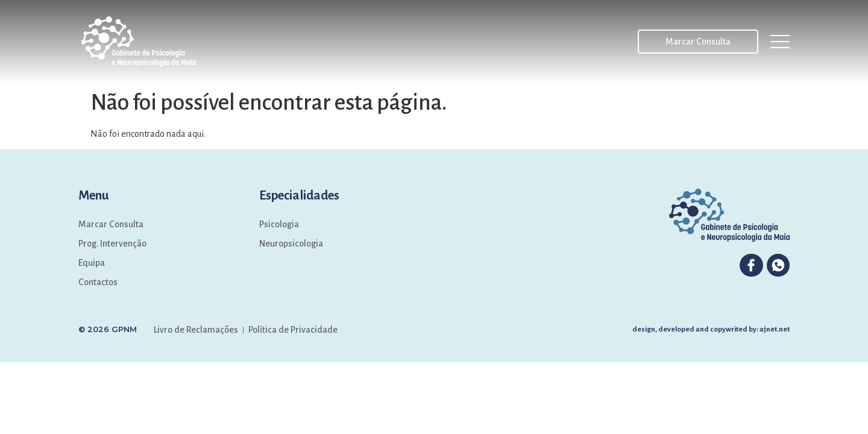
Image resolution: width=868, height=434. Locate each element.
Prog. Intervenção (112, 244)
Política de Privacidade (293, 330)
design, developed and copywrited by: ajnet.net (711, 329)
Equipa (92, 263)
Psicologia (279, 224)
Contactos (98, 282)
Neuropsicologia (291, 244)
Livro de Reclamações (196, 330)
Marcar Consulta (111, 224)
